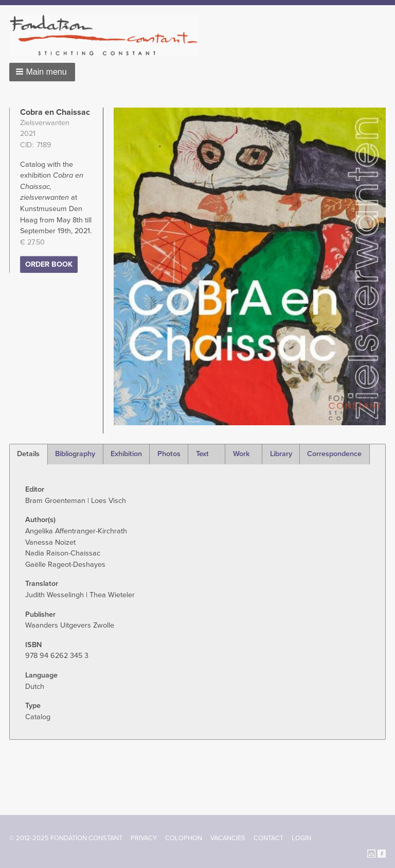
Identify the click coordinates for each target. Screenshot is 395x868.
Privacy (144, 838)
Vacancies (228, 838)
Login (301, 838)
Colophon (184, 838)
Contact (268, 838)
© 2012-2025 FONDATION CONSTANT (66, 838)
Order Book (49, 264)
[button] (42, 72)
